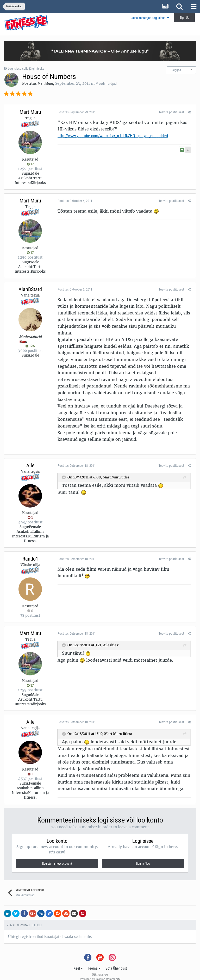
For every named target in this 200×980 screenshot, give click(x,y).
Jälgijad (176, 70)
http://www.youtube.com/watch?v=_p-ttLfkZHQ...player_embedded (111, 136)
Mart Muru (45, 83)
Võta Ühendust (116, 962)
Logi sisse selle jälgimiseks (26, 68)
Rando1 (30, 552)
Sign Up (184, 18)
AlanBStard (30, 289)
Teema (94, 962)
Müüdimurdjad (106, 83)
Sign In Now (143, 857)
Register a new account (57, 857)
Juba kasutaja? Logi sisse (150, 18)
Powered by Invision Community (100, 972)
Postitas (75, 112)
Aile (30, 459)
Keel (78, 962)
